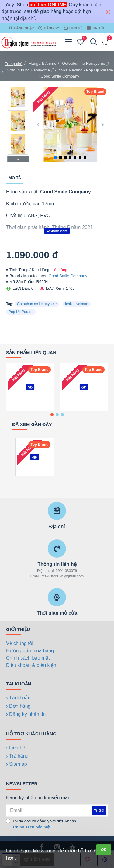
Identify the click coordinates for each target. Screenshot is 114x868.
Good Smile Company (68, 276)
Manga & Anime (42, 63)
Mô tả (15, 178)
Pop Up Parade (21, 312)
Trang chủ (14, 64)
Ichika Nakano (77, 304)
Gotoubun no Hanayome (37, 304)
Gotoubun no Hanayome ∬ (86, 63)
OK (104, 850)
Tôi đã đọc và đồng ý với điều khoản (41, 824)
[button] (38, 124)
